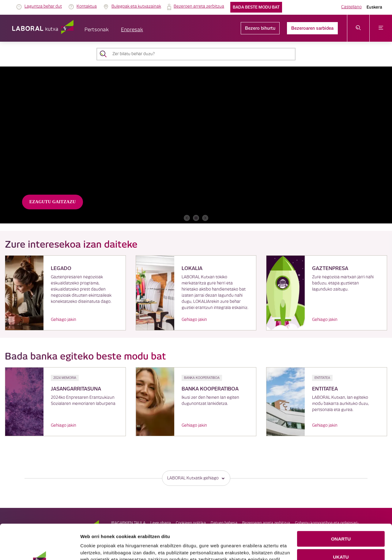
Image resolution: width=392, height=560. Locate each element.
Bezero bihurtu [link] (260, 28)
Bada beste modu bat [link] (256, 7)
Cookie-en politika (210, 547)
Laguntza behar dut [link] (43, 6)
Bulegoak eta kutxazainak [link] (136, 6)
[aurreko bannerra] (187, 218)
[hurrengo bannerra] (205, 218)
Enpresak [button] (132, 30)
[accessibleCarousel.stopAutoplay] (196, 218)
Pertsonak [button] (97, 30)
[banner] (196, 145)
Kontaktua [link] (87, 6)
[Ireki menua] (381, 28)
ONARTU (341, 506)
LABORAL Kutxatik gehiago (196, 478)
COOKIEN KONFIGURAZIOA (341, 542)
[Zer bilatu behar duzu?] (202, 54)
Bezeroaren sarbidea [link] (312, 28)
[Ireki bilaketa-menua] (358, 28)
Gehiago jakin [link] (64, 320)
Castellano (351, 7)
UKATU (341, 524)
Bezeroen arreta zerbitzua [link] (199, 6)
